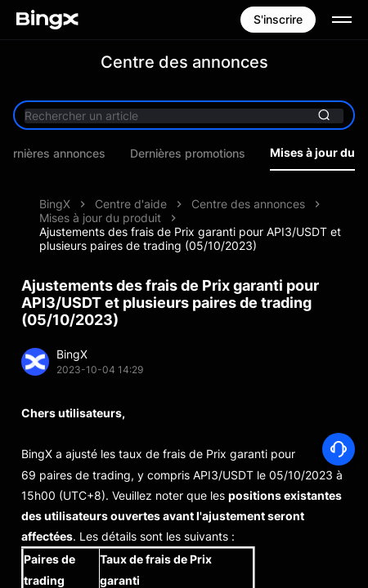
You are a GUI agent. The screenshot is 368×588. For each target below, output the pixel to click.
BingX (55, 204)
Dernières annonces (67, 154)
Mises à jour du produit (100, 218)
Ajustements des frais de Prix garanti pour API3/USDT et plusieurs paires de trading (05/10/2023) (190, 238)
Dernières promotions (202, 154)
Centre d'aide (131, 204)
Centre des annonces (248, 204)
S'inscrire (278, 19)
